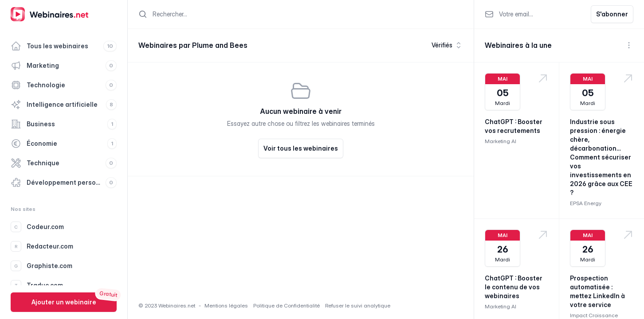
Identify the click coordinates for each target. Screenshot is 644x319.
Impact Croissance (594, 315)
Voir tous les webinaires (301, 148)
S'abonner (612, 14)
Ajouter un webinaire (64, 302)
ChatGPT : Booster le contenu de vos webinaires (514, 287)
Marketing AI (501, 141)
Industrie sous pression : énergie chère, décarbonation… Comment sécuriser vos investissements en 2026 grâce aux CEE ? (601, 157)
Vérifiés (447, 45)
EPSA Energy (586, 203)
